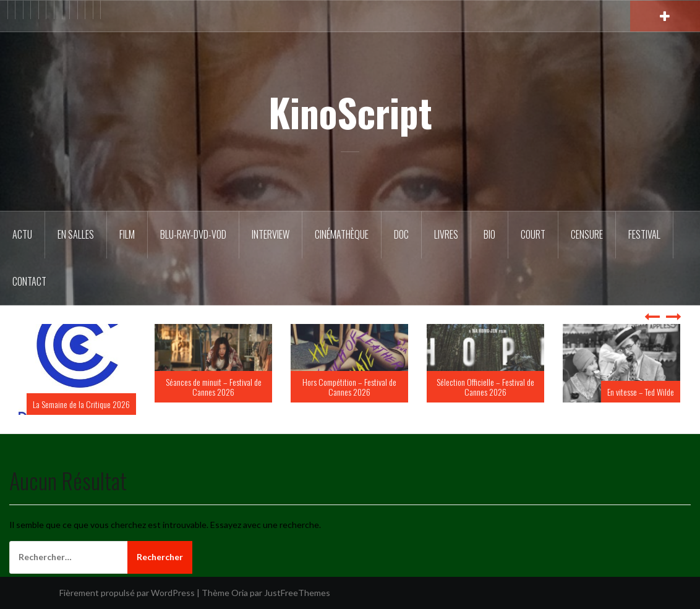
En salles (76, 234)
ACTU (22, 234)
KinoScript (350, 112)
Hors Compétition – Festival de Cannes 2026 (349, 386)
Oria (240, 593)
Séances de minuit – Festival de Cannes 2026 (214, 386)
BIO (489, 234)
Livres (446, 234)
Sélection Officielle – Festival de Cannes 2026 (485, 386)
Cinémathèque (342, 234)
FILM (127, 234)
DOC (401, 234)
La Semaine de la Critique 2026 (81, 404)
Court (533, 234)
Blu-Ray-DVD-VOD (193, 234)
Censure (587, 234)
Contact (29, 281)
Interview (271, 234)
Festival (644, 234)
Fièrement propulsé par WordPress (127, 593)
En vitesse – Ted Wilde (641, 392)
